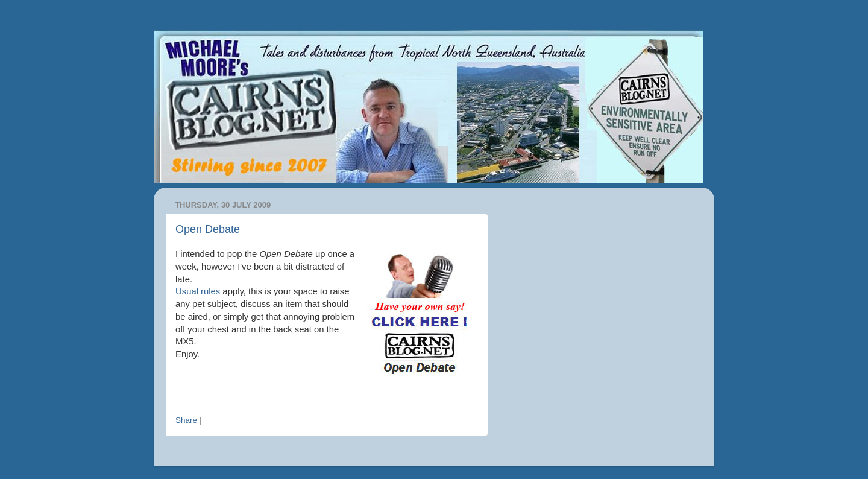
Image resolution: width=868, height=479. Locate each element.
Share (186, 420)
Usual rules (198, 291)
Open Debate (208, 229)
